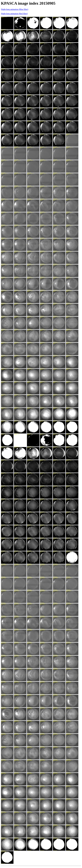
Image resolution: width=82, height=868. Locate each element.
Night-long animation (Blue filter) (15, 9)
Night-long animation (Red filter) (14, 14)
